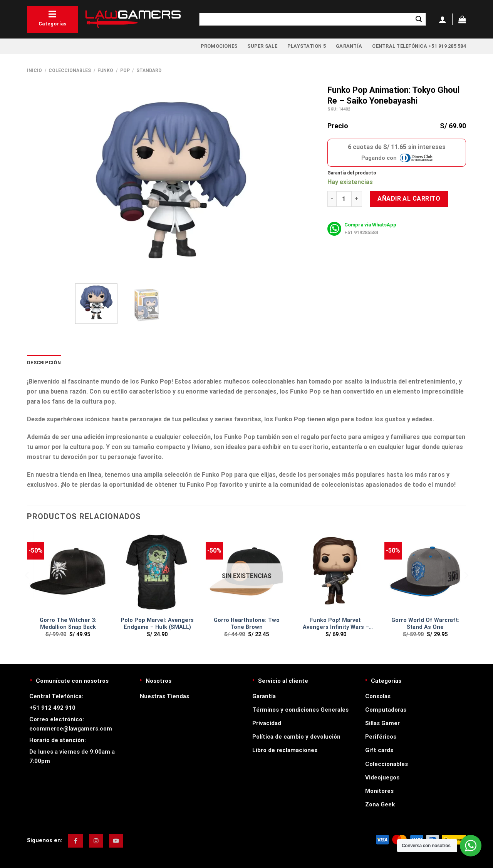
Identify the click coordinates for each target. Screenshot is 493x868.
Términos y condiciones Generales (300, 710)
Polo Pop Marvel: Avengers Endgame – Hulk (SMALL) (157, 624)
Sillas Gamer (382, 723)
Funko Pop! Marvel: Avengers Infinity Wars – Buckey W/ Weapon (336, 624)
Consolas (378, 696)
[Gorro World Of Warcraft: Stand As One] (425, 571)
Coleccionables (70, 70)
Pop (125, 70)
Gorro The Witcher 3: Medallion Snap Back (68, 624)
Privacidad (267, 723)
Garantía (349, 46)
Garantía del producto (352, 173)
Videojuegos (382, 778)
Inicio (34, 70)
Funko (105, 70)
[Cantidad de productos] (344, 199)
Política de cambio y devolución (296, 737)
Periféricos (381, 737)
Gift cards (379, 750)
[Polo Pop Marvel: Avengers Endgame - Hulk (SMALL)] (157, 571)
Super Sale (262, 46)
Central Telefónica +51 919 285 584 (419, 46)
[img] (76, 841)
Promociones (219, 46)
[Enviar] (419, 19)
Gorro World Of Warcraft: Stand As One (425, 624)
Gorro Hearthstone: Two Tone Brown (247, 624)
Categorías (53, 18)
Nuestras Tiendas (164, 696)
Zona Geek (380, 804)
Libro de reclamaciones (285, 750)
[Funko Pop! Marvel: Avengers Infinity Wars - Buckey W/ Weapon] (336, 571)
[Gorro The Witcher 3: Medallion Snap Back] (68, 571)
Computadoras (386, 710)
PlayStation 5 (307, 46)
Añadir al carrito (409, 199)
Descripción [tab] (44, 363)
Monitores (379, 791)
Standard (149, 70)
